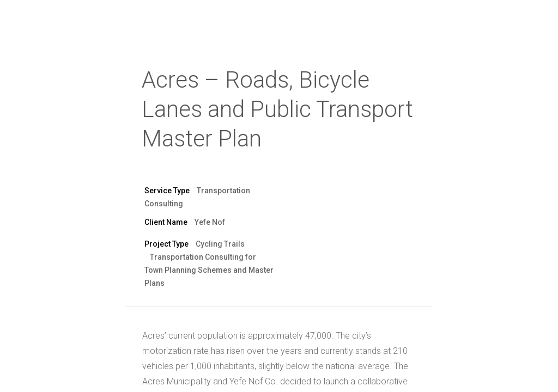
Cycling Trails (220, 244)
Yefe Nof (210, 222)
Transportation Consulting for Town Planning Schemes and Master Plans (209, 270)
